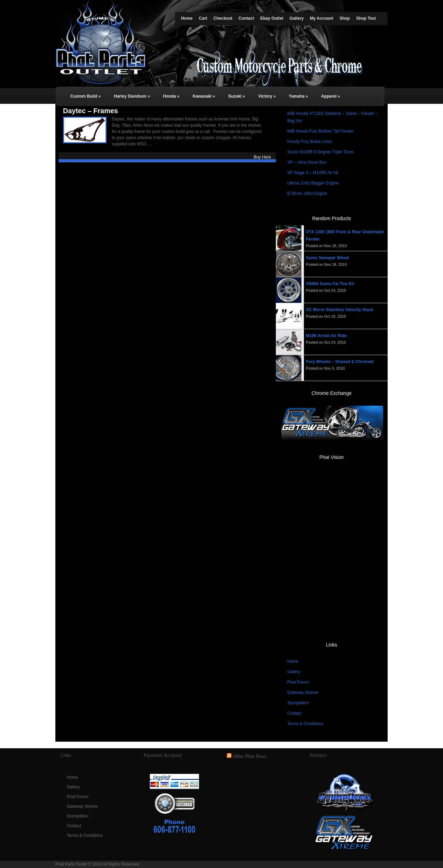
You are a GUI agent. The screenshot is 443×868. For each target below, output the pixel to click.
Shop (345, 18)
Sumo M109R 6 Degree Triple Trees (320, 152)
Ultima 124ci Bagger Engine (313, 183)
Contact (246, 18)
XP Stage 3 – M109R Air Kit (313, 173)
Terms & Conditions (305, 724)
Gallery (297, 18)
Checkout (223, 18)
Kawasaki (204, 96)
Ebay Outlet (272, 18)
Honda (171, 96)
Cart (203, 18)
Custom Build (85, 96)
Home (187, 18)
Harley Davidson (132, 96)
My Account (322, 18)
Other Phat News (250, 756)
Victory (267, 96)
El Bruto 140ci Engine (307, 193)
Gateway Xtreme (303, 693)
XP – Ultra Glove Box (307, 162)
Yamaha (298, 96)
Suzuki (237, 96)
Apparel (331, 96)
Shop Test (366, 18)
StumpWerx (298, 703)
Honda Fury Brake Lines (310, 142)
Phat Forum (298, 682)
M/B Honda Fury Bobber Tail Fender (320, 131)
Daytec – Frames (91, 111)
